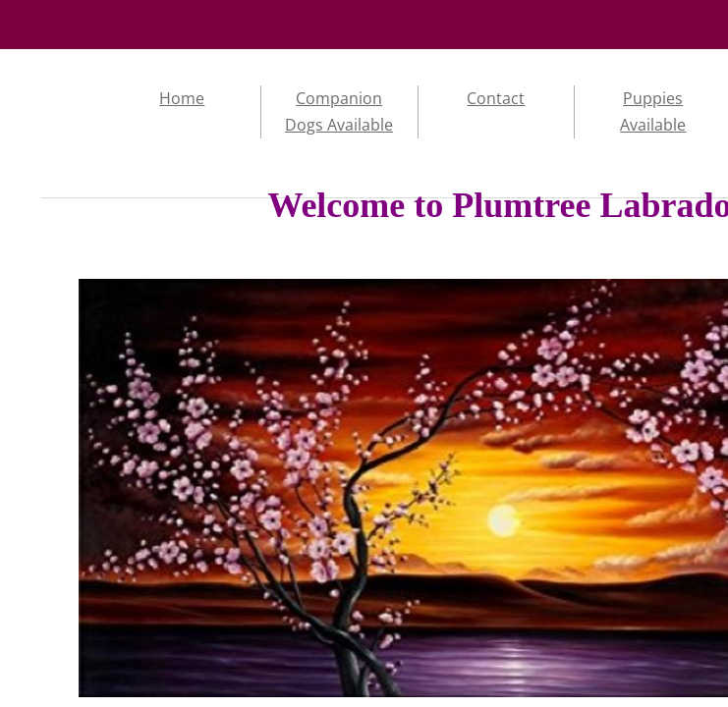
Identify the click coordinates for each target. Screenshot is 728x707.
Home (182, 98)
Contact (496, 98)
